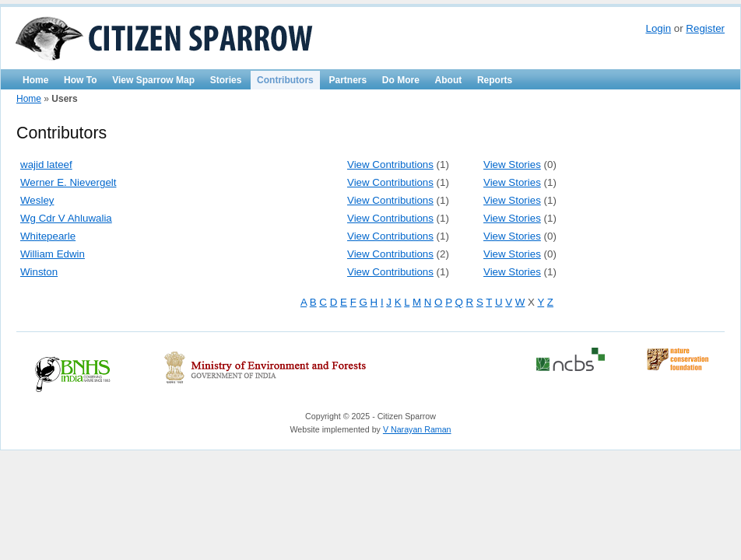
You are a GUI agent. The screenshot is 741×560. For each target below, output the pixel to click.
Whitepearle (48, 236)
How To (80, 80)
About (449, 80)
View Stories (512, 164)
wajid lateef (46, 164)
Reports (495, 80)
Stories (226, 80)
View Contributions (390, 164)
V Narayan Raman (417, 429)
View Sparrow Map (153, 80)
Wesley (37, 200)
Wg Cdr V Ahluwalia (66, 218)
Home (35, 80)
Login (658, 28)
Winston (39, 272)
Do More (401, 80)
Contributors (285, 80)
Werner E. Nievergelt (68, 182)
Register (705, 28)
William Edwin (53, 254)
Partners (348, 80)
